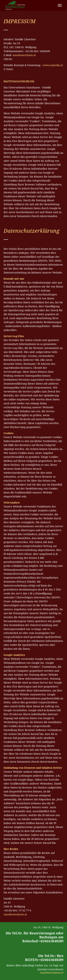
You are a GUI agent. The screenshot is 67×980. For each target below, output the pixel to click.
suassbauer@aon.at (24, 55)
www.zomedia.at (53, 65)
